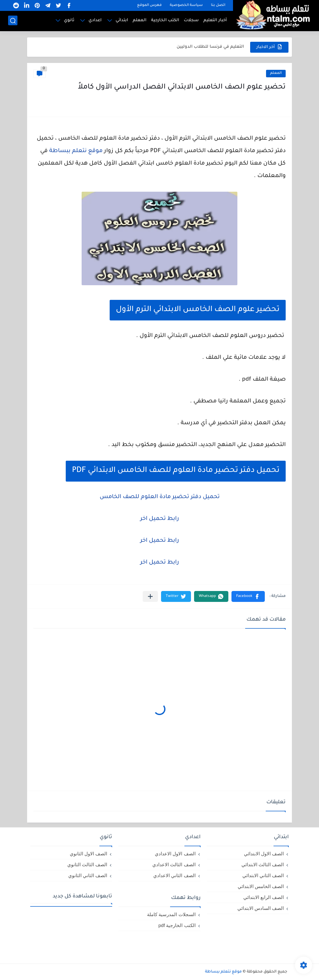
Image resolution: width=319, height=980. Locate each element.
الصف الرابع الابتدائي (264, 897)
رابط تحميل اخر (160, 519)
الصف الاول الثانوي (88, 854)
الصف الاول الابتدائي (264, 854)
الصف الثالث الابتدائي (263, 865)
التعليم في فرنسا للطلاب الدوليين (210, 47)
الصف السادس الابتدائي (261, 908)
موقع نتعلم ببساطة (76, 151)
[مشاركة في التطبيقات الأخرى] (150, 596)
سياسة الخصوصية (186, 5)
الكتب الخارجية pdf (177, 925)
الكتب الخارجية (165, 20)
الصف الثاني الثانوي (88, 875)
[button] (248, 596)
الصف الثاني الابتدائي (263, 875)
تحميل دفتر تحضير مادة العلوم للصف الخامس (160, 497)
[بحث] (13, 21)
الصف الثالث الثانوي (87, 865)
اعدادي (95, 20)
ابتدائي (122, 20)
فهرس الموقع (149, 5)
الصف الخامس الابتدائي (261, 886)
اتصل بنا (218, 5)
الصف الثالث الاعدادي (174, 865)
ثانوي (69, 20)
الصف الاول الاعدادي (175, 854)
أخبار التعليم (215, 20)
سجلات (191, 20)
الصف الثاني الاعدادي (174, 875)
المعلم (140, 20)
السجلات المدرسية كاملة (171, 914)
